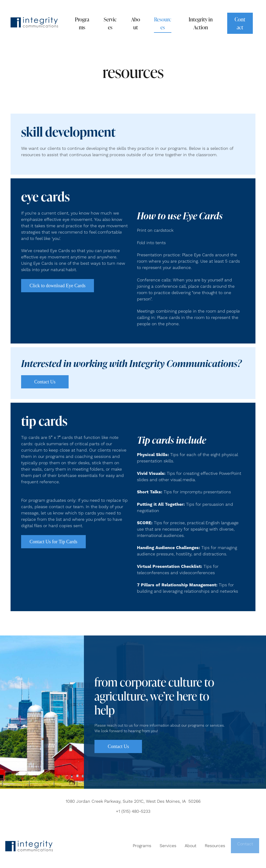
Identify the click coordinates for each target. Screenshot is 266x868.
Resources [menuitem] (214, 846)
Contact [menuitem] (245, 846)
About (136, 23)
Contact (240, 23)
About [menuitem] (190, 846)
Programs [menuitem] (141, 846)
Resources (163, 23)
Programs (82, 23)
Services (110, 23)
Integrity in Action (201, 23)
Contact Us (45, 382)
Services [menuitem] (167, 846)
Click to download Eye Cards (58, 286)
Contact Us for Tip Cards (53, 542)
